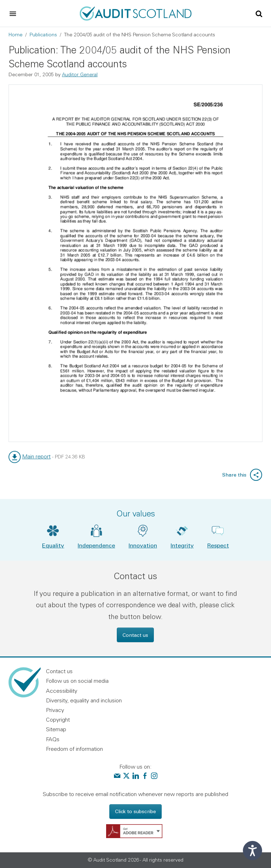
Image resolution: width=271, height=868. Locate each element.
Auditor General (80, 74)
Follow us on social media (77, 681)
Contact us (135, 635)
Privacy (55, 710)
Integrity (182, 545)
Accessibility (62, 691)
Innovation (143, 545)
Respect (218, 545)
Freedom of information (74, 749)
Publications (43, 35)
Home (15, 35)
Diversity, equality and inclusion (84, 700)
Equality (53, 545)
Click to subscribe (135, 811)
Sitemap (56, 729)
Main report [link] (36, 456)
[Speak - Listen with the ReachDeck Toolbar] (252, 851)
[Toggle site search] (259, 13)
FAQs (53, 739)
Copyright (58, 719)
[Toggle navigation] (13, 14)
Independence (96, 545)
